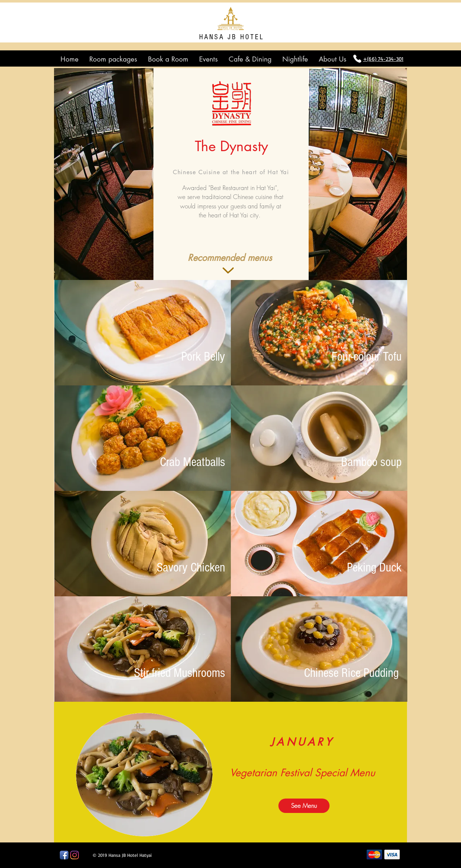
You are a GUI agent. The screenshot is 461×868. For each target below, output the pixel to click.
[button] (230, 258)
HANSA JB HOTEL (232, 37)
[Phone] (357, 59)
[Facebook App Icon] (64, 855)
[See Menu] (304, 806)
